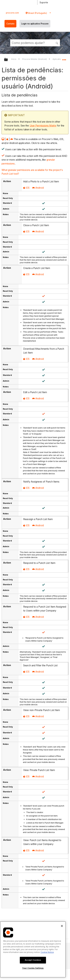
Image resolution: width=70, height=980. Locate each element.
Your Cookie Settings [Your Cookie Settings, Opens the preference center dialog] (33, 968)
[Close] (62, 926)
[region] (33, 949)
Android (38, 188)
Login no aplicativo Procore (35, 24)
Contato (10, 24)
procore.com (12, 13)
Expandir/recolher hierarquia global (8, 60)
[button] (57, 43)
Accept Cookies (33, 960)
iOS (26, 188)
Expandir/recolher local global (64, 59)
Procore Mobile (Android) (35, 59)
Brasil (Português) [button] (37, 13)
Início (14, 59)
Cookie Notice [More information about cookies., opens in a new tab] (47, 952)
